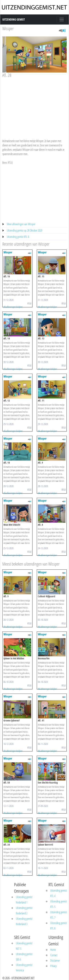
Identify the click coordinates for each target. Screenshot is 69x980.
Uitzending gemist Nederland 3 (24, 921)
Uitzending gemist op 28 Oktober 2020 (25, 230)
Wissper (8, 28)
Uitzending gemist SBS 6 (24, 957)
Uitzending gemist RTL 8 (18, 237)
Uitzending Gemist (14, 19)
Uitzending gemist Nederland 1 (24, 900)
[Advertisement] (34, 105)
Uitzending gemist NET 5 (24, 946)
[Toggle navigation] (62, 19)
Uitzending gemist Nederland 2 (24, 911)
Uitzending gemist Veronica (24, 968)
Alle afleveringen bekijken (13, 307)
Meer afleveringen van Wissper (21, 224)
